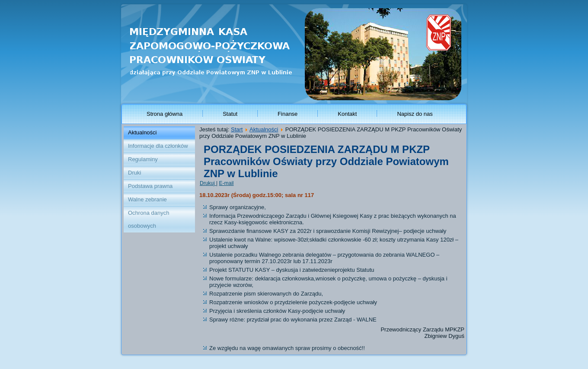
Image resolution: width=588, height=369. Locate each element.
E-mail (226, 183)
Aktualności (142, 132)
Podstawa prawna (150, 186)
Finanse (288, 114)
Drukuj (208, 183)
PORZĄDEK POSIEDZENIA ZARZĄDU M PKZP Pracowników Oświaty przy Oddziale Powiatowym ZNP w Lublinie (326, 161)
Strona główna (165, 114)
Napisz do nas (415, 114)
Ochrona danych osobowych (149, 219)
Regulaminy (143, 159)
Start (237, 129)
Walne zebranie (147, 199)
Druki (134, 173)
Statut (230, 114)
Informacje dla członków (158, 146)
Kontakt (347, 114)
